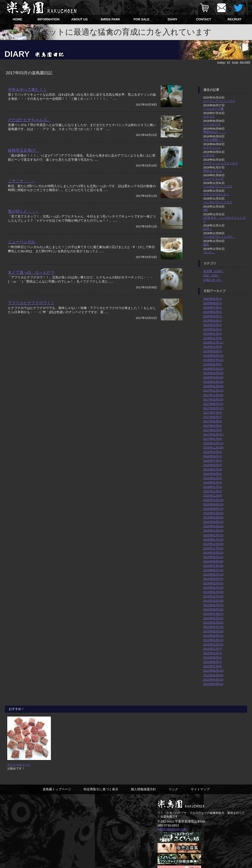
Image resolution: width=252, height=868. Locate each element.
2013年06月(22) (213, 618)
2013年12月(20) (213, 596)
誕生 (206, 244)
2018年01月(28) (213, 386)
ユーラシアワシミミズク (219, 101)
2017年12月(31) (213, 390)
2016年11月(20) (213, 447)
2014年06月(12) (213, 570)
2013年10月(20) (213, 601)
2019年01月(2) (213, 334)
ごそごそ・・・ (22, 181)
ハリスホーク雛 (213, 109)
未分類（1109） (214, 271)
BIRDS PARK (110, 19)
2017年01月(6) (213, 439)
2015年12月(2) (213, 491)
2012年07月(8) (213, 666)
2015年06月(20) (213, 517)
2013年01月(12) (213, 640)
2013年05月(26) (213, 622)
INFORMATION (49, 19)
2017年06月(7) (213, 417)
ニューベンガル (22, 242)
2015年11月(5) (213, 496)
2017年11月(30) (213, 395)
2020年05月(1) (213, 299)
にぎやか (209, 155)
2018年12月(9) (213, 338)
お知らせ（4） (213, 280)
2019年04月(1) (213, 321)
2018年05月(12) (213, 369)
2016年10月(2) (213, 452)
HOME (18, 19)
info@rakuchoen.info (172, 829)
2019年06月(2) (213, 312)
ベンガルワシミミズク (218, 186)
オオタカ (209, 116)
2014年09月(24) (213, 557)
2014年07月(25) (213, 566)
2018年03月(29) (213, 377)
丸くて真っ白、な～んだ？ (31, 273)
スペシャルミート (19, 764)
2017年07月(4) (213, 413)
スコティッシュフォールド (221, 163)
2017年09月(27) (213, 404)
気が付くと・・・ (24, 212)
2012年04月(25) (213, 680)
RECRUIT (235, 19)
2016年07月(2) (213, 461)
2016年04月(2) (213, 474)
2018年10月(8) (213, 347)
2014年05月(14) (213, 574)
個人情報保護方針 (143, 789)
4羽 (206, 210)
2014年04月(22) (213, 579)
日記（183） (212, 275)
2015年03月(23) (213, 530)
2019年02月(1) (213, 329)
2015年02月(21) (213, 535)
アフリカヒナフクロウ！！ (31, 303)
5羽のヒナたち (213, 171)
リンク (173, 789)
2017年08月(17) (213, 408)
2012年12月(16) (213, 644)
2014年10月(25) (213, 553)
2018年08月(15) (213, 355)
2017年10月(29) (213, 399)
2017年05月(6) (213, 421)
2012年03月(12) (213, 684)
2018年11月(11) (213, 342)
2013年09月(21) (213, 605)
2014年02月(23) (213, 588)
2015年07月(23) (213, 513)
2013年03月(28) (213, 631)
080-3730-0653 (168, 826)
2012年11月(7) (213, 649)
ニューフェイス (213, 179)
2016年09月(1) (213, 456)
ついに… (209, 252)
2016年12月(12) (213, 443)
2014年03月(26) (213, 583)
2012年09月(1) (213, 657)
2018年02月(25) (213, 382)
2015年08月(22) (213, 509)
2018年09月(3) (213, 351)
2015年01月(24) (213, 539)
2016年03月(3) (213, 478)
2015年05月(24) (213, 522)
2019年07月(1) (213, 307)
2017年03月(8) (213, 430)
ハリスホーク (212, 124)
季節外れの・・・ (215, 132)
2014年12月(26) (213, 544)
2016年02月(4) (213, 482)
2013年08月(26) (213, 609)
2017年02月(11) (213, 434)
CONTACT (204, 19)
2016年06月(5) (213, 465)
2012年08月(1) (213, 662)
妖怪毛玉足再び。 (24, 151)
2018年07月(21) (213, 360)
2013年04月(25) (213, 627)
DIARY (173, 19)
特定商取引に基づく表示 (101, 789)
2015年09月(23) (213, 504)
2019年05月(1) (213, 316)
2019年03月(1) (213, 325)
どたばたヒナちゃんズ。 (29, 120)
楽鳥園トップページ (57, 789)
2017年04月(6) (213, 426)
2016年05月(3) (213, 469)
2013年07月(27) (213, 614)
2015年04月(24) (213, 526)
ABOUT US (79, 19)
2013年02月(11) (213, 636)
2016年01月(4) (213, 487)
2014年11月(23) (213, 548)
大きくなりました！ (216, 194)
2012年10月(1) (213, 653)
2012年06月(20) (213, 671)
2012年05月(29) (213, 675)
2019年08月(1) (213, 303)
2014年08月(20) (213, 561)
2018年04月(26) (213, 373)
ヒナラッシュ (212, 147)
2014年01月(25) (213, 592)
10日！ (208, 229)
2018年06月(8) (213, 364)
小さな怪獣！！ (213, 140)
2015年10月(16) (213, 500)
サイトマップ (200, 789)
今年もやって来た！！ (27, 89)
